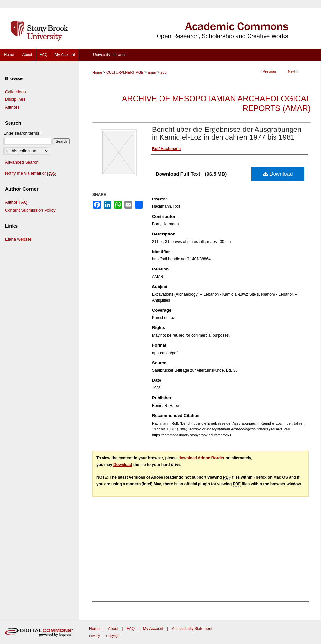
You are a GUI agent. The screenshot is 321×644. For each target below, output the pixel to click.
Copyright (113, 636)
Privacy (94, 636)
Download (278, 174)
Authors (12, 107)
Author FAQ (16, 202)
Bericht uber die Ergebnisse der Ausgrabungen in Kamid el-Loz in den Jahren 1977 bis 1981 (227, 133)
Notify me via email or (30, 173)
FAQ (131, 629)
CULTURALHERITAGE (125, 72)
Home (97, 72)
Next (292, 71)
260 (163, 72)
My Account (153, 629)
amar (152, 72)
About (113, 629)
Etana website (18, 239)
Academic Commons (200, 24)
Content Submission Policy (30, 210)
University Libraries (110, 55)
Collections (15, 92)
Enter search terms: (22, 133)
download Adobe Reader (201, 458)
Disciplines (15, 99)
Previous (270, 71)
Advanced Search (22, 162)
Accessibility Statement (192, 629)
